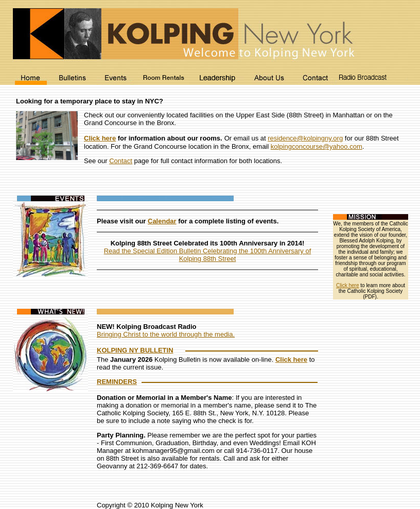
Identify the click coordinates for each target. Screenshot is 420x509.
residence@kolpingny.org (305, 138)
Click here (100, 138)
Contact (121, 161)
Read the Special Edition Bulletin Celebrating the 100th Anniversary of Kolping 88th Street (208, 255)
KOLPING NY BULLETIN (135, 350)
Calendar (162, 221)
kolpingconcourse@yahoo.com (317, 146)
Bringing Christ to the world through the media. (166, 334)
